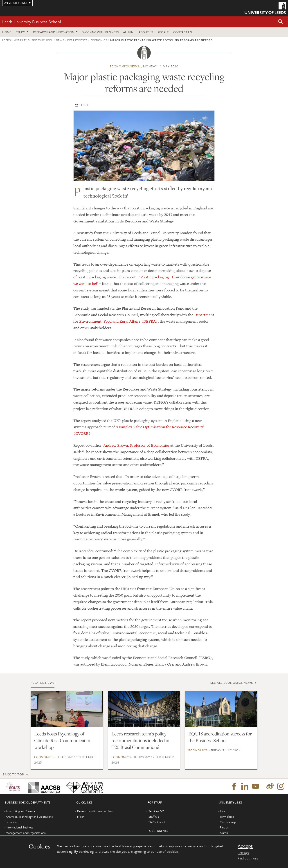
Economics (99, 40)
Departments (77, 40)
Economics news (124, 66)
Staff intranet (157, 822)
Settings (243, 853)
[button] (281, 22)
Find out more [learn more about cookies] (248, 858)
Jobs (222, 811)
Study (20, 32)
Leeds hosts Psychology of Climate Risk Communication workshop (63, 740)
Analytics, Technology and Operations (29, 817)
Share (84, 105)
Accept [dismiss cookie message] (245, 846)
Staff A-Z (154, 817)
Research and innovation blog (95, 811)
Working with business (100, 32)
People (163, 32)
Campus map (228, 822)
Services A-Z (156, 811)
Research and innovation (54, 32)
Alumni (129, 32)
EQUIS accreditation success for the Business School (220, 737)
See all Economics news (232, 683)
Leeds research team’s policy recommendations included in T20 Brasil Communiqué (140, 740)
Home (7, 32)
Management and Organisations (26, 833)
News (60, 40)
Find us (224, 827)
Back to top (13, 774)
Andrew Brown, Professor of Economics (136, 445)
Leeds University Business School (32, 22)
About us (146, 32)
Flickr (81, 817)
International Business (19, 827)
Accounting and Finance (21, 811)
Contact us (182, 32)
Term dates (227, 817)
